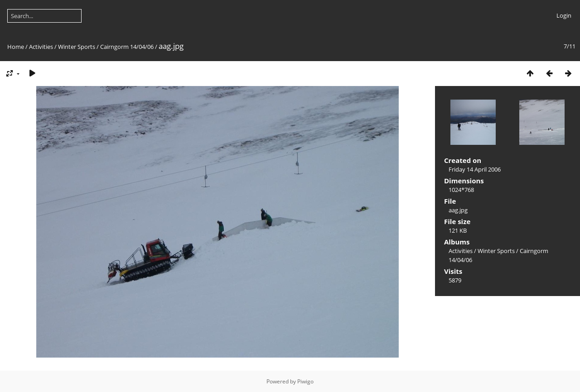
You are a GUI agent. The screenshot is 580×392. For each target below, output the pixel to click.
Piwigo (305, 381)
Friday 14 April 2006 (475, 169)
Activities (41, 47)
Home (16, 47)
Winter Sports (77, 47)
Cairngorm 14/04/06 (127, 47)
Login (564, 15)
